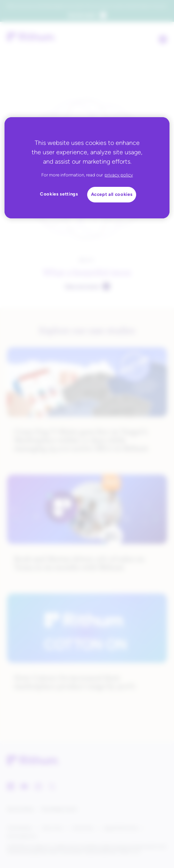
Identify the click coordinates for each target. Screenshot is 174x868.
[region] (87, 168)
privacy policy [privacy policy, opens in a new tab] (119, 175)
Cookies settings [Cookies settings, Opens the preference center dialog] (59, 194)
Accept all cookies (112, 194)
